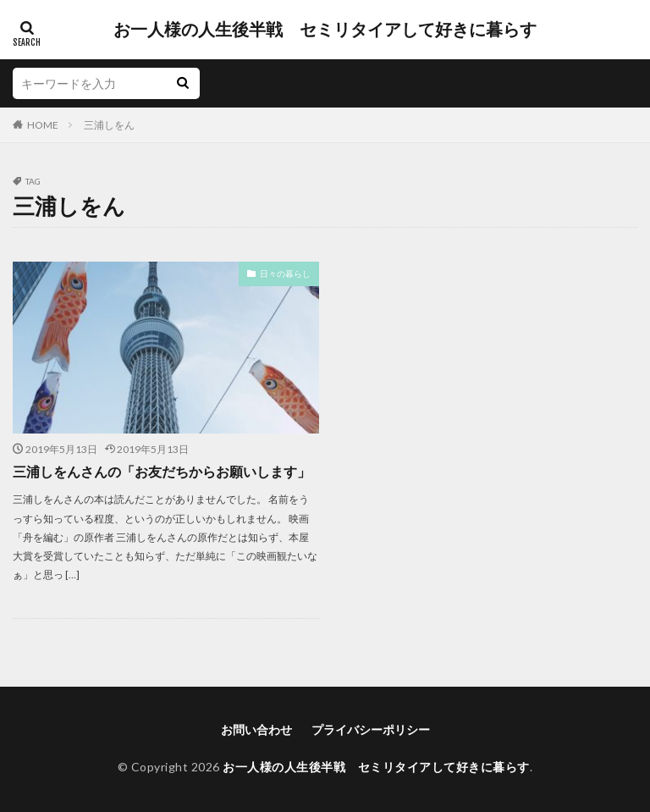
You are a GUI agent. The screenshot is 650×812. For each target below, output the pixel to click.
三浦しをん (109, 125)
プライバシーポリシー (371, 729)
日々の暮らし (285, 273)
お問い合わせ (256, 729)
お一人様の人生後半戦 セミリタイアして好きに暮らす (325, 30)
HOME (43, 125)
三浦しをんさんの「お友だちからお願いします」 (162, 471)
